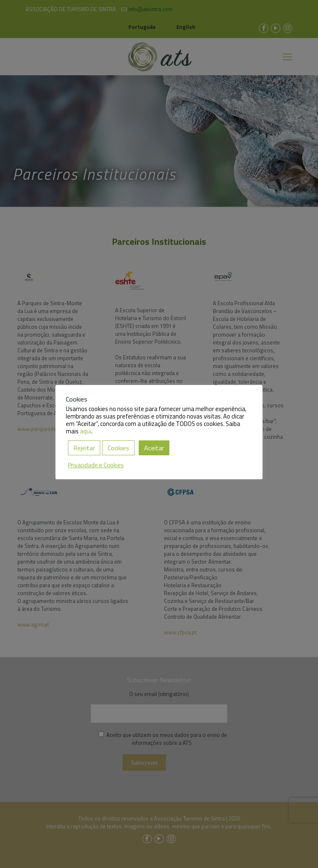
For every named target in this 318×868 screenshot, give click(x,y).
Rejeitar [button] (84, 448)
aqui (86, 431)
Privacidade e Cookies (96, 465)
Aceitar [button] (154, 448)
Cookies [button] (118, 448)
